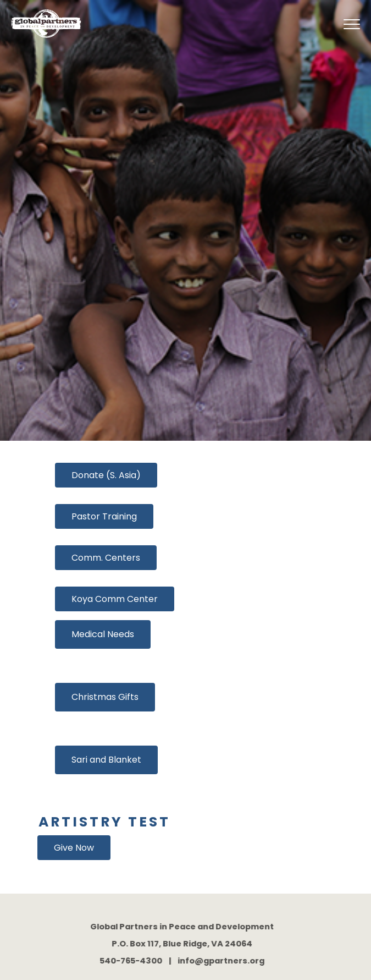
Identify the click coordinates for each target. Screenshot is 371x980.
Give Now (74, 848)
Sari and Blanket (106, 760)
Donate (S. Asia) (106, 475)
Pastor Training (104, 516)
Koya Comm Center (115, 599)
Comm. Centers (106, 558)
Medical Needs (103, 634)
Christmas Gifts (105, 697)
